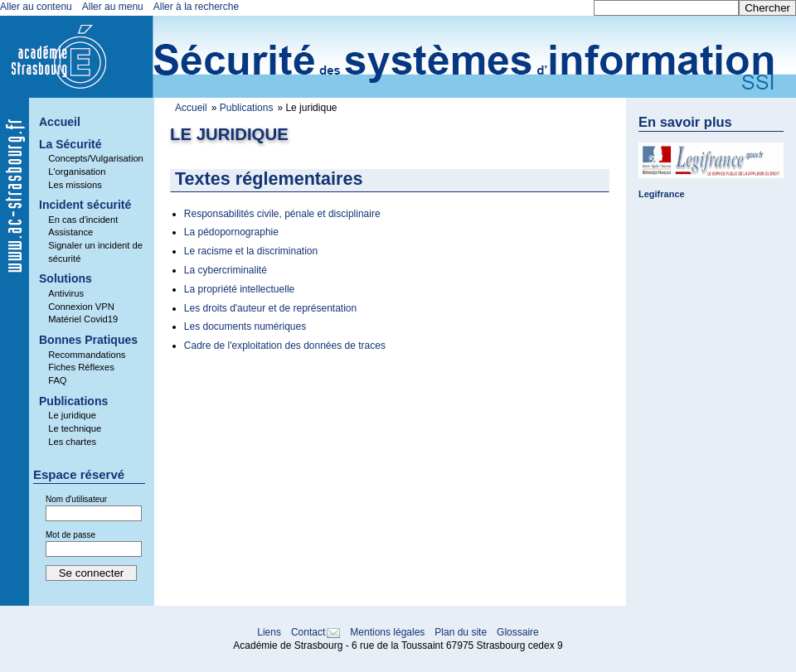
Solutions (66, 278)
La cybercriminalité (226, 270)
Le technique (75, 428)
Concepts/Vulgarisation (96, 158)
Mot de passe (70, 535)
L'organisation (77, 172)
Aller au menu (113, 7)
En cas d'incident (83, 220)
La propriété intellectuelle (239, 289)
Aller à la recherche (196, 7)
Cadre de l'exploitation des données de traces (285, 346)
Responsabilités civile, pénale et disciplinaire (282, 214)
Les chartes (72, 442)
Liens (269, 632)
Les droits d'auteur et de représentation (270, 308)
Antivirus (66, 293)
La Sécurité (70, 144)
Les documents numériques (245, 326)
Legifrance (662, 194)
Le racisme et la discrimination (251, 251)
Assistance (70, 232)
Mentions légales (387, 632)
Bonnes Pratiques (88, 340)
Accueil (191, 108)
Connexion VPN (81, 307)
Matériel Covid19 (83, 319)
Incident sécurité (85, 205)
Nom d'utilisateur (76, 499)
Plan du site (461, 632)
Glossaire (518, 632)
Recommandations (87, 355)
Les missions (75, 185)
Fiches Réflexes (81, 367)
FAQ (57, 380)
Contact (308, 632)
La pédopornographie (231, 232)
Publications (247, 108)
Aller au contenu (36, 7)
